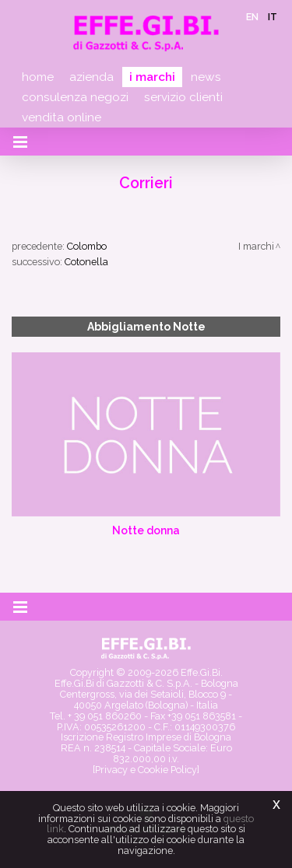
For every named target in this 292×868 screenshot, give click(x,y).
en (252, 17)
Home (38, 77)
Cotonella (86, 262)
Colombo (87, 246)
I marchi (152, 77)
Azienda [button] (91, 77)
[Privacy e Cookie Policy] (146, 770)
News (206, 77)
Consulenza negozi (75, 97)
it (273, 17)
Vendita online (62, 117)
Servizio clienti (183, 97)
